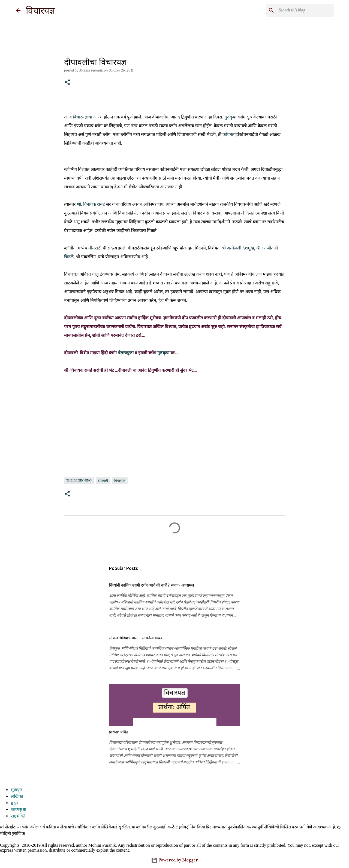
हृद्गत (15, 803)
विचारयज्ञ (40, 11)
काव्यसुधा (19, 810)
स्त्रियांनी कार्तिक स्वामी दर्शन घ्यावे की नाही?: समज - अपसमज (151, 585)
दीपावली (103, 481)
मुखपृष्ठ (16, 790)
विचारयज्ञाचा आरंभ (88, 117)
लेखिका (17, 797)
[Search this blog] (305, 10)
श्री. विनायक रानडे (91, 204)
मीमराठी (95, 248)
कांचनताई (230, 134)
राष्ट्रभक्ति (18, 816)
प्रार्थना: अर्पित (119, 732)
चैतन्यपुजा (126, 353)
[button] (67, 83)
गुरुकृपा (230, 117)
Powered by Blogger (174, 860)
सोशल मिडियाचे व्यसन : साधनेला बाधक (136, 637)
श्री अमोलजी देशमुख (238, 248)
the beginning (79, 480)
